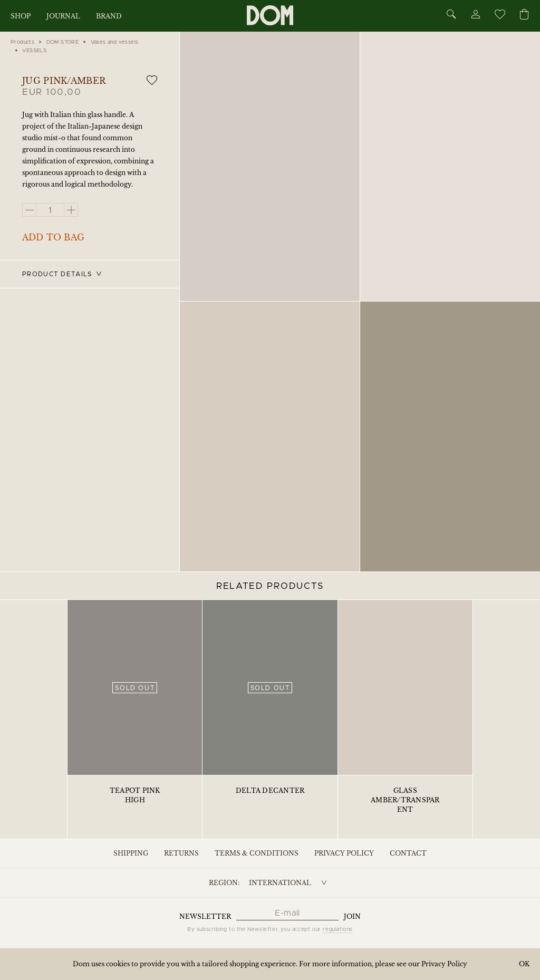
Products (22, 42)
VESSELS (34, 51)
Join (352, 916)
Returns (181, 853)
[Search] (451, 15)
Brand (109, 16)
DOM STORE (63, 42)
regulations (338, 929)
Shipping (131, 853)
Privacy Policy (344, 853)
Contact (408, 853)
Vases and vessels (115, 42)
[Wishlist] (499, 16)
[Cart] (524, 15)
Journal (63, 16)
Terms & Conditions (257, 853)
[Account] (475, 16)
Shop (21, 16)
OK (524, 964)
